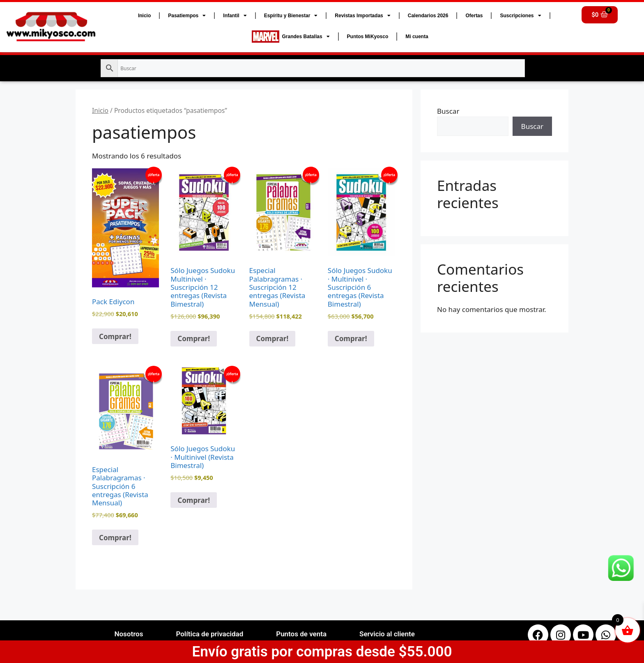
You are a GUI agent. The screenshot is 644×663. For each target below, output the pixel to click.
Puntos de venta (301, 634)
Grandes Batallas (291, 37)
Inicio (144, 16)
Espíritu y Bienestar (291, 16)
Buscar (448, 111)
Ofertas (474, 16)
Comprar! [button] (115, 336)
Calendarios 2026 (428, 16)
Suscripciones (520, 16)
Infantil (235, 16)
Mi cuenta (417, 37)
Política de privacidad (209, 634)
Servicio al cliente (387, 634)
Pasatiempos (187, 16)
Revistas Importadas (362, 16)
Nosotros (129, 634)
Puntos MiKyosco (368, 37)
